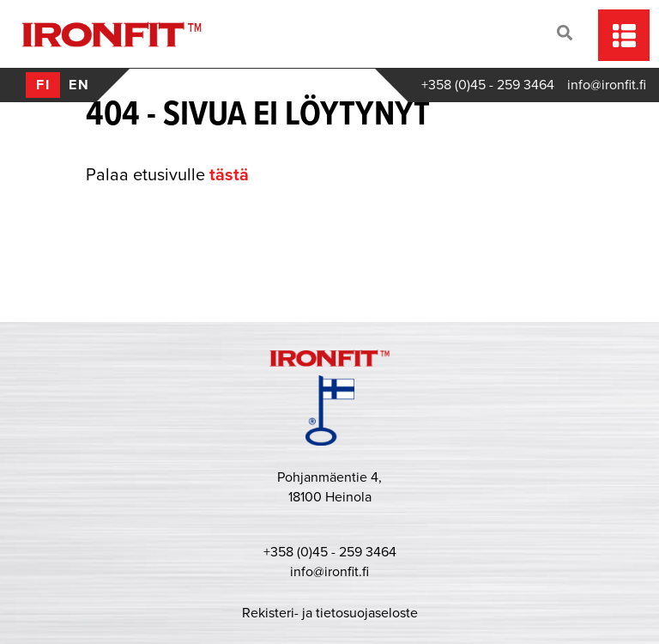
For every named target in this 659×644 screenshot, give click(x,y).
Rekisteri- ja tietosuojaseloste (330, 613)
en (79, 85)
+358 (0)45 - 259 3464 (488, 85)
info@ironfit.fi (607, 85)
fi (43, 85)
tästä (229, 175)
